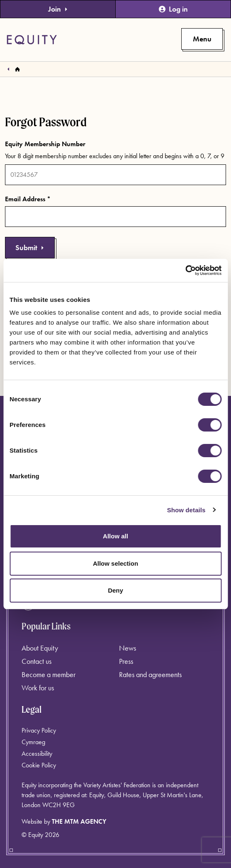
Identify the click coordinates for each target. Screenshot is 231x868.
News (128, 648)
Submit (30, 247)
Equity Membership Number (45, 144)
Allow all (115, 536)
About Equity (40, 648)
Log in (173, 9)
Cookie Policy (39, 765)
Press (126, 661)
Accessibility (37, 753)
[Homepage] (17, 69)
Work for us (38, 688)
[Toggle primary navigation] (202, 39)
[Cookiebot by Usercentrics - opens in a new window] (185, 270)
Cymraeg (33, 742)
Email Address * (28, 199)
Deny (115, 590)
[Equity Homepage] (32, 40)
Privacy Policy (39, 730)
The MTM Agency (79, 821)
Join (58, 9)
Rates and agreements (150, 674)
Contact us (36, 661)
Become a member (49, 674)
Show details (186, 510)
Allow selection (115, 563)
